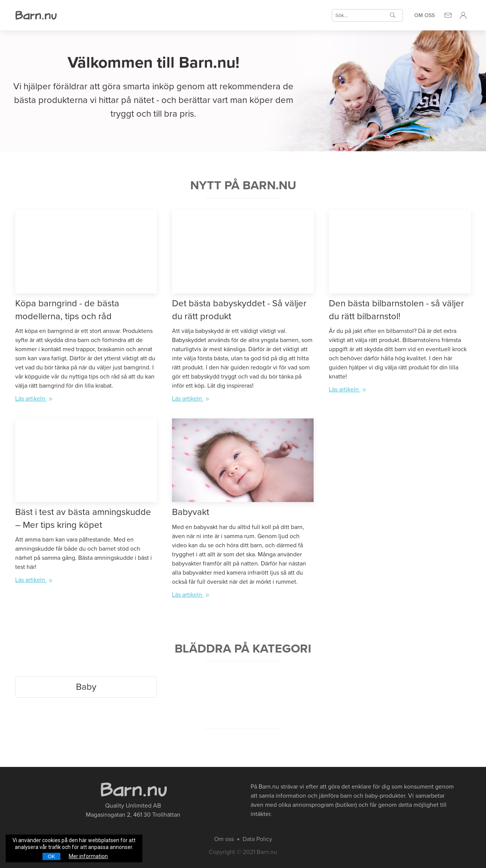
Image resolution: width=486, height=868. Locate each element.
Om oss (424, 15)
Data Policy (257, 839)
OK (51, 856)
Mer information (88, 856)
